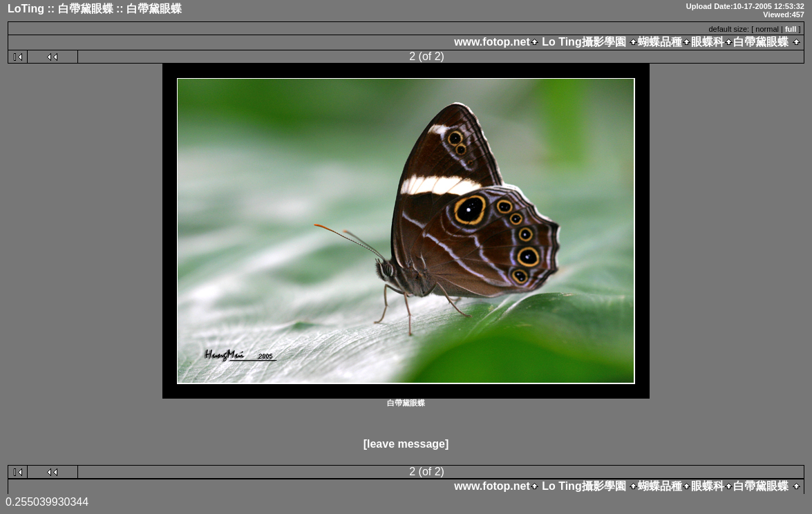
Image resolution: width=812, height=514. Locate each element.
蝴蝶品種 (660, 42)
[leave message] (406, 444)
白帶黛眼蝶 (761, 42)
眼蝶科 (708, 42)
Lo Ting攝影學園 (584, 42)
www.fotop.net (492, 42)
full (791, 29)
